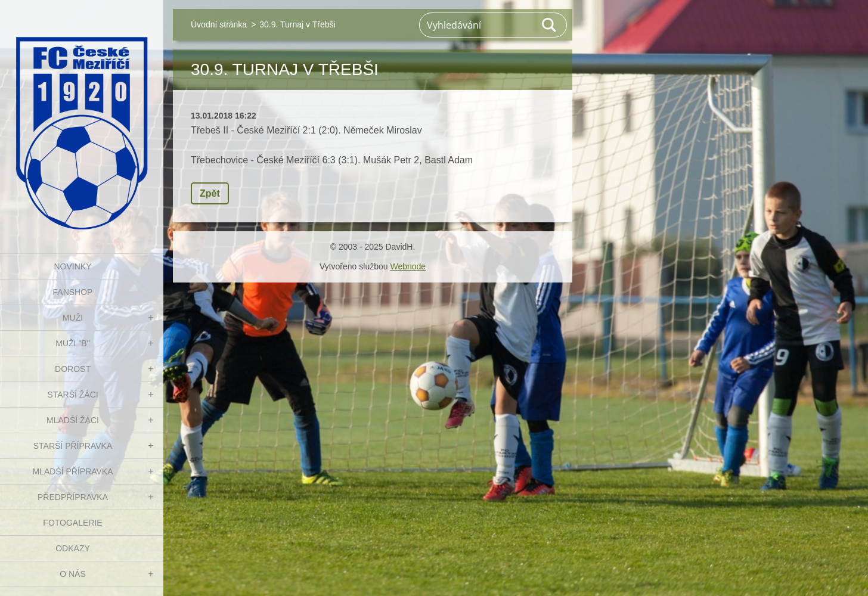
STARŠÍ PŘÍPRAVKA (73, 446)
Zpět (210, 193)
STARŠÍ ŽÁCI (72, 395)
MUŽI (73, 318)
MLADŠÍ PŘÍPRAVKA (72, 471)
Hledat (550, 25)
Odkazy (73, 548)
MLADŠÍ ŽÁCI (73, 420)
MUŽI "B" (72, 343)
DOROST (73, 369)
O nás (73, 574)
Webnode (408, 266)
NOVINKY (72, 266)
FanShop (73, 292)
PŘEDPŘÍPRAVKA (73, 497)
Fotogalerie (72, 523)
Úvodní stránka (219, 24)
